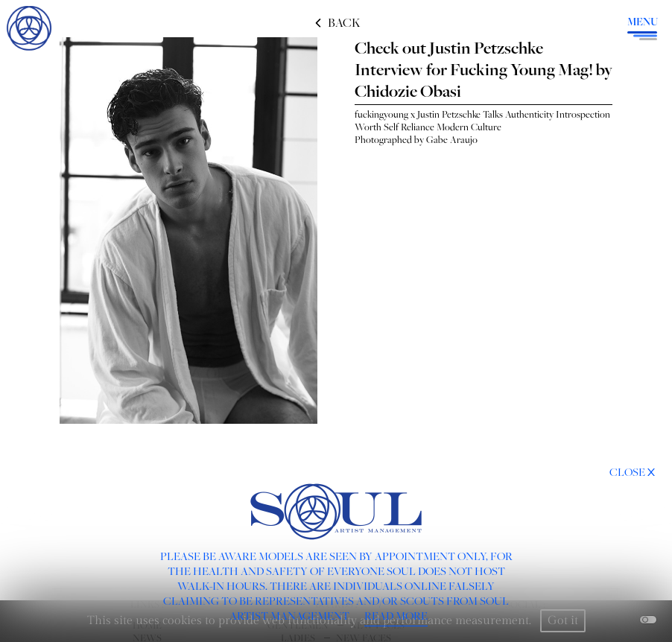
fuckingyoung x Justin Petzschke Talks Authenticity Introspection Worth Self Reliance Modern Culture (482, 120)
